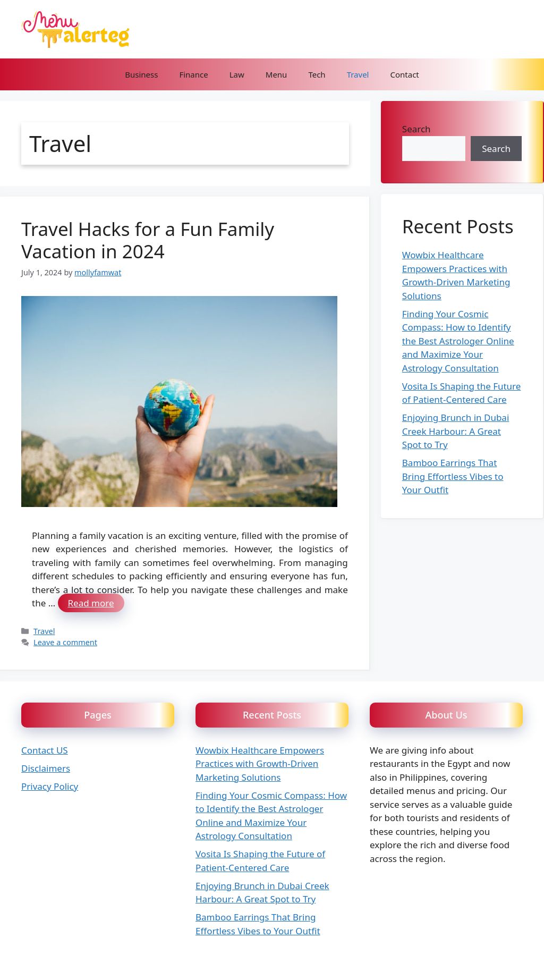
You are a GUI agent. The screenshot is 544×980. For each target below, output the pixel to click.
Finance (193, 74)
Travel (358, 74)
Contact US (45, 750)
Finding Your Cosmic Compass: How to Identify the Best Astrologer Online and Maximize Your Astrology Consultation (458, 341)
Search (416, 129)
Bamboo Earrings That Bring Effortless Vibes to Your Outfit (453, 476)
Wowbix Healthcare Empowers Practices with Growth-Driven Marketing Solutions (260, 764)
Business (141, 74)
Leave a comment (65, 642)
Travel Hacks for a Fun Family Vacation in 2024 (148, 240)
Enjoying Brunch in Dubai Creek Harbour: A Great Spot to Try (456, 431)
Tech (317, 74)
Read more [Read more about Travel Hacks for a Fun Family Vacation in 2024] (91, 603)
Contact (404, 74)
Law (237, 74)
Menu (277, 74)
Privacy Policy (50, 786)
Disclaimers (46, 768)
